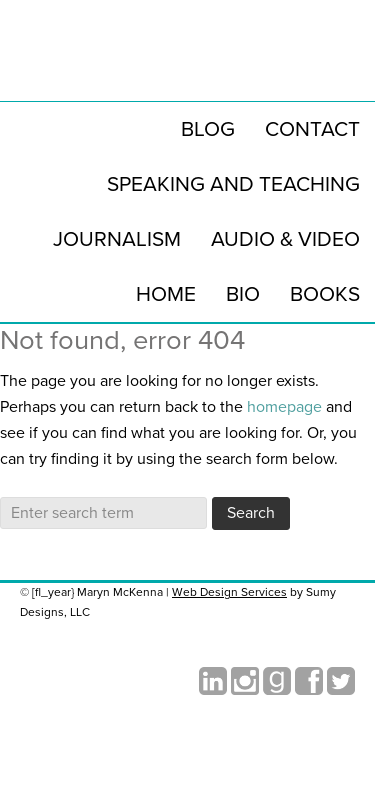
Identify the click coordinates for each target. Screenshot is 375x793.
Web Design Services (229, 592)
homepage (284, 407)
